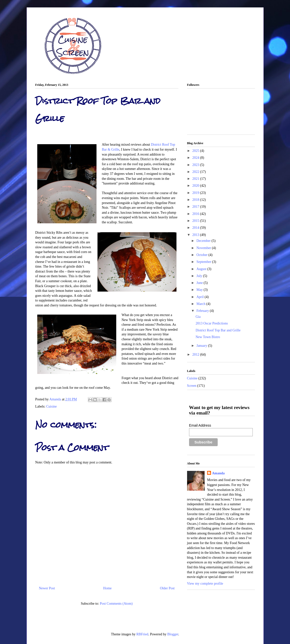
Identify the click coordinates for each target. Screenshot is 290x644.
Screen (192, 386)
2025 (196, 151)
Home (107, 588)
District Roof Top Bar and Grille (218, 330)
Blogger (173, 634)
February (203, 311)
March (201, 304)
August (202, 269)
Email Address (200, 425)
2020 (196, 186)
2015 (196, 221)
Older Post (167, 588)
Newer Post (47, 588)
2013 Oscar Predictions (212, 323)
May (200, 290)
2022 (196, 172)
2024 (196, 158)
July (200, 276)
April (201, 297)
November (204, 248)
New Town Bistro (208, 337)
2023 (196, 165)
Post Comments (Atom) (116, 604)
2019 (196, 193)
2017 (196, 207)
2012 (196, 355)
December (204, 241)
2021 (196, 179)
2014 (196, 228)
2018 (196, 200)
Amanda (56, 399)
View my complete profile (205, 584)
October (203, 255)
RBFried (142, 634)
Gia (198, 317)
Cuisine (51, 406)
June (200, 283)
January (202, 346)
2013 (196, 235)
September (204, 262)
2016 (196, 214)
